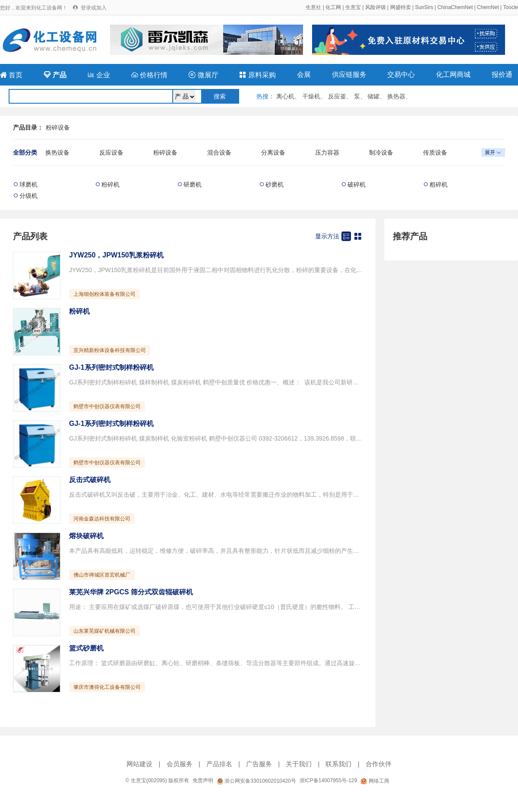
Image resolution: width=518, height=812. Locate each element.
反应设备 (111, 152)
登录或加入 (94, 8)
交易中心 (401, 75)
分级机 (28, 196)
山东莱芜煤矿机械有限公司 (104, 631)
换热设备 (57, 152)
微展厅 (203, 75)
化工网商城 (453, 75)
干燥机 (311, 96)
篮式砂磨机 (86, 648)
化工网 (333, 7)
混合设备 (219, 152)
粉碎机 (111, 184)
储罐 (373, 96)
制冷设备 (381, 152)
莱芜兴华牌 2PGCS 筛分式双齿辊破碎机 (131, 592)
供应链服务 (349, 75)
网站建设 (139, 764)
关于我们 (299, 764)
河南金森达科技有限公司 (102, 519)
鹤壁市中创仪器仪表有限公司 (107, 406)
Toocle (510, 7)
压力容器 (327, 152)
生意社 (313, 7)
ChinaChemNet (455, 7)
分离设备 (273, 152)
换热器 (396, 96)
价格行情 (149, 75)
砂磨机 (275, 184)
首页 (11, 75)
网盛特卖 (401, 7)
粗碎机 (439, 184)
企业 (99, 75)
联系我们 (338, 764)
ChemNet (488, 7)
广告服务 (259, 764)
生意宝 (353, 7)
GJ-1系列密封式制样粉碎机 (111, 367)
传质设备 (435, 152)
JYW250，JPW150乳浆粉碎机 (116, 255)
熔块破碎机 (86, 536)
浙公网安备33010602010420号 (256, 781)
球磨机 (28, 184)
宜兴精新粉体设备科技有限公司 (110, 350)
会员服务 (180, 764)
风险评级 (376, 7)
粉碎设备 (58, 127)
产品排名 (219, 764)
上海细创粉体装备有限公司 (104, 294)
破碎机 (357, 184)
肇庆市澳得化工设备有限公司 (107, 687)
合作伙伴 (379, 764)
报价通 (502, 75)
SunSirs (424, 7)
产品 (55, 75)
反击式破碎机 (90, 480)
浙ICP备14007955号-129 (328, 780)
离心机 (285, 96)
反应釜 (337, 96)
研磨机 (193, 184)
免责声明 (203, 780)
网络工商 (375, 781)
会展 (304, 75)
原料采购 (257, 75)
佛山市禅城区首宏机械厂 (102, 575)
